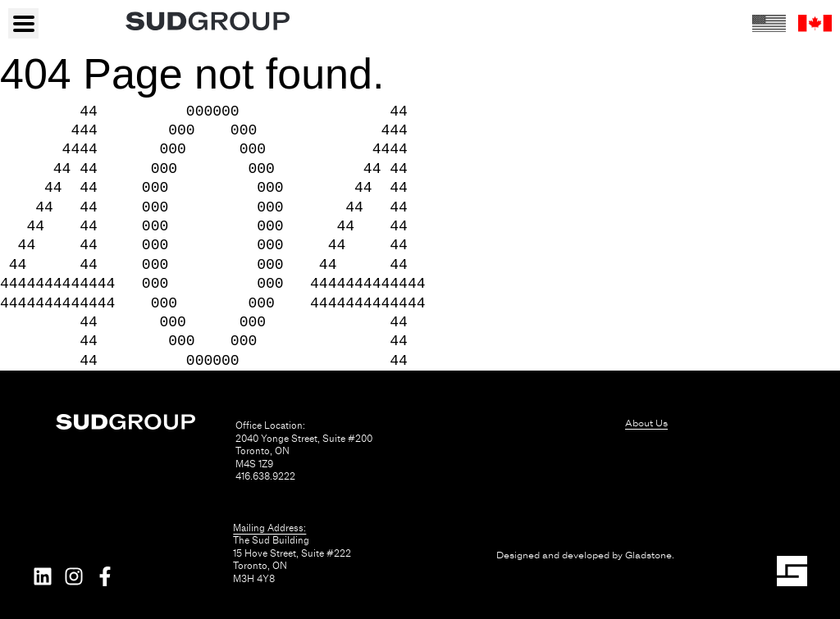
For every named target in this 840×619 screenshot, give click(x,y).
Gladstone (648, 555)
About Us (646, 423)
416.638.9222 (265, 477)
